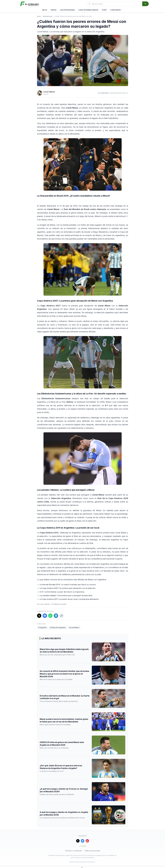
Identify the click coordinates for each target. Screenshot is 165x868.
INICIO (45, 10)
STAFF (104, 10)
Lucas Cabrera (49, 92)
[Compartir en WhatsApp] (50, 616)
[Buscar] (145, 4)
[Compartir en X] (39, 616)
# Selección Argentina (58, 628)
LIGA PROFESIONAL (68, 10)
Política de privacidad (92, 851)
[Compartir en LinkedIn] (56, 616)
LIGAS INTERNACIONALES (88, 10)
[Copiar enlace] (62, 616)
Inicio (39, 16)
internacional (47, 16)
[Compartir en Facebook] (45, 616)
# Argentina (42, 628)
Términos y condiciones (74, 851)
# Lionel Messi (74, 628)
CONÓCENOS (116, 10)
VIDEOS (54, 10)
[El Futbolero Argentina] (30, 4)
